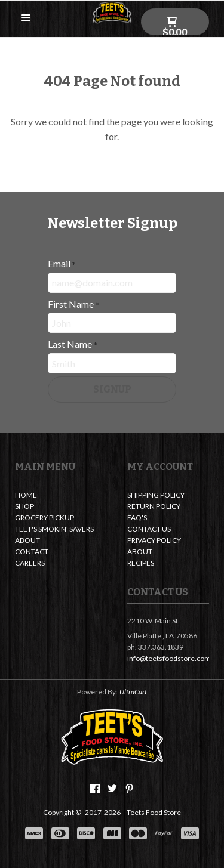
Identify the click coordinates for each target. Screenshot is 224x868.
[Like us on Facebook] (95, 789)
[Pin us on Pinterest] (130, 789)
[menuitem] (56, 496)
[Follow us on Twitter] (112, 789)
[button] (26, 19)
